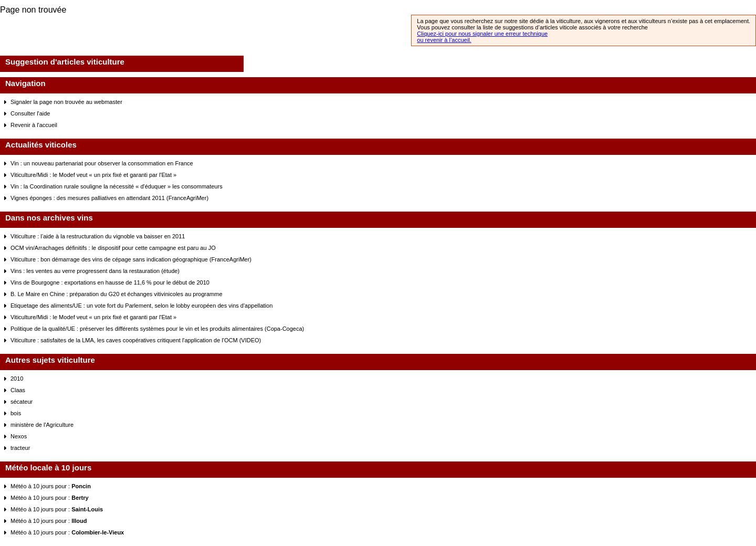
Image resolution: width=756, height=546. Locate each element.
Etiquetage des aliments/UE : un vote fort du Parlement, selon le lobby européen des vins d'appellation (141, 306)
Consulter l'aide (30, 113)
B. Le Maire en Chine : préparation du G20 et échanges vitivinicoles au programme (117, 294)
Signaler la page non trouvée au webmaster (66, 102)
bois (16, 413)
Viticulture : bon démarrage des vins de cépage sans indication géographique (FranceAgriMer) (131, 259)
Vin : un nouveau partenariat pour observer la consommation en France (102, 163)
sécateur (22, 402)
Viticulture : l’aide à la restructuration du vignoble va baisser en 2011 (98, 236)
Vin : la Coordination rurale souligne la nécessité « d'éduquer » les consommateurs (117, 186)
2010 (17, 379)
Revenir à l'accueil (34, 125)
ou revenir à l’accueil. (444, 40)
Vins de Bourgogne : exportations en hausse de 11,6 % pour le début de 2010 (110, 282)
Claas (18, 390)
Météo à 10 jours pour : (51, 486)
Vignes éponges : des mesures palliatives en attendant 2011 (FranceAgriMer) (109, 198)
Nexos (19, 436)
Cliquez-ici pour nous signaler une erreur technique (482, 34)
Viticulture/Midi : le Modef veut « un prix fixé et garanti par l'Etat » (93, 175)
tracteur (20, 448)
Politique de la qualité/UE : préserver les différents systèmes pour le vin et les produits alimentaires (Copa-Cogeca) (157, 329)
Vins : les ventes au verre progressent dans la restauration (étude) (95, 271)
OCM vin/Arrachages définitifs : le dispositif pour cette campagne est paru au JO (113, 248)
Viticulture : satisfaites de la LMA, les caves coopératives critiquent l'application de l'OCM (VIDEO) (136, 340)
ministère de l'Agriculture (42, 425)
